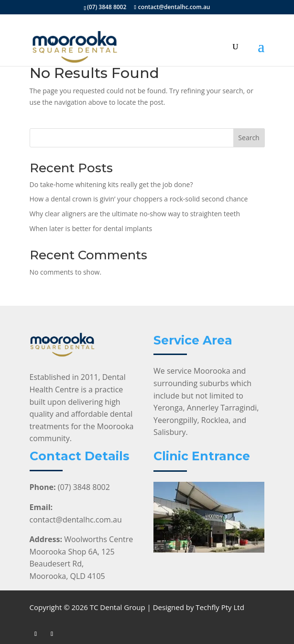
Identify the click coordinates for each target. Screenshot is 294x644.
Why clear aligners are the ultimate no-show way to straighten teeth (135, 214)
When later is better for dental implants (91, 228)
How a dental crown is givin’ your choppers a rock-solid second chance (139, 199)
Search (249, 138)
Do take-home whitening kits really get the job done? (111, 184)
